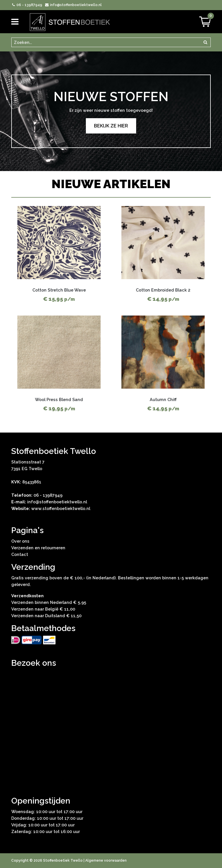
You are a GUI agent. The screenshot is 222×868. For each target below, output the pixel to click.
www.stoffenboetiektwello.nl (61, 508)
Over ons (20, 541)
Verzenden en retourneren (38, 548)
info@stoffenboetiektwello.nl (73, 5)
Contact (20, 554)
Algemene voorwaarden (106, 860)
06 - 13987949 (27, 5)
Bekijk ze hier (111, 126)
